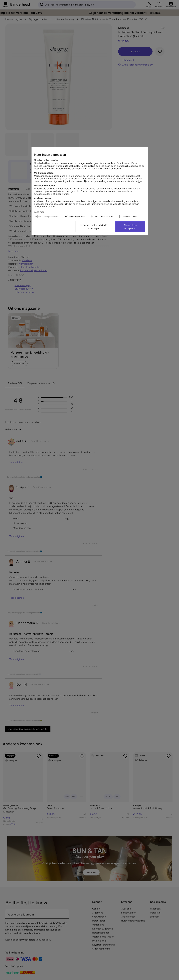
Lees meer (40, 212)
